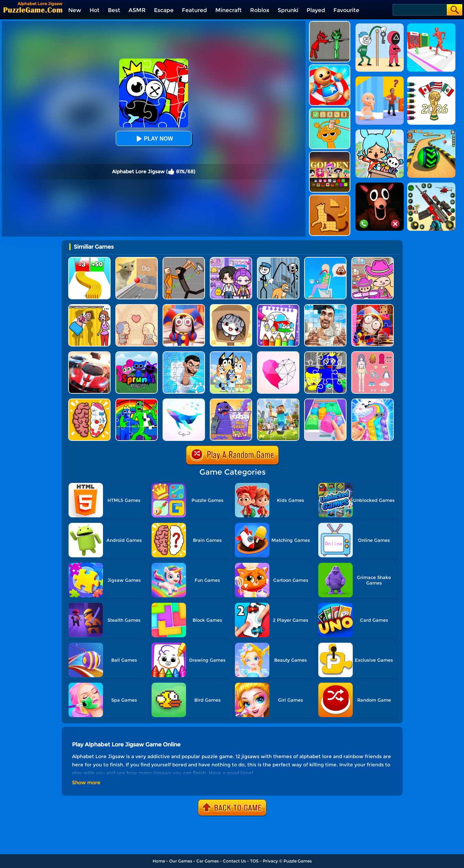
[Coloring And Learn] (278, 307)
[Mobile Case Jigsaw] (373, 401)
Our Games (181, 861)
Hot (95, 10)
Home (159, 861)
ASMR (137, 10)
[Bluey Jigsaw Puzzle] (231, 354)
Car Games (208, 861)
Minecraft (229, 10)
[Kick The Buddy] (330, 67)
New (75, 10)
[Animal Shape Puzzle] (330, 197)
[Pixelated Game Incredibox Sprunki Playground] (330, 24)
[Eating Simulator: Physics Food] (325, 260)
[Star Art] (278, 354)
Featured (194, 10)
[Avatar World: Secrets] (231, 260)
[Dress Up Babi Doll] (373, 354)
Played (316, 10)
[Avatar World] (373, 260)
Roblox (260, 10)
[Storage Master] (325, 401)
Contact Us (234, 861)
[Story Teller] (137, 307)
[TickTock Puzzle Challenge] (137, 260)
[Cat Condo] (231, 307)
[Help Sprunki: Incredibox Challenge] (330, 110)
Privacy (270, 861)
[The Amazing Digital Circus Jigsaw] (373, 307)
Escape (164, 10)
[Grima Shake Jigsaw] (231, 401)
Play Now (154, 139)
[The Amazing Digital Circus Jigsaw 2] (184, 307)
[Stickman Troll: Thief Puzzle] (278, 260)
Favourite (346, 10)
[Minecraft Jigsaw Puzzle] (278, 401)
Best (114, 10)
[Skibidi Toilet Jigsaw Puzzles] (325, 307)
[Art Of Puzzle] (184, 401)
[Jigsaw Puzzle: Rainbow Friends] (137, 401)
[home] (33, 10)
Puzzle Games (298, 861)
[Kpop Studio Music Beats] (330, 154)
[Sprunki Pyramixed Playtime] (137, 354)
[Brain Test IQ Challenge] (89, 401)
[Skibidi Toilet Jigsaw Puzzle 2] (184, 354)
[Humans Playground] (184, 260)
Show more (86, 783)
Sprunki (288, 10)
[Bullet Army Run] (89, 260)
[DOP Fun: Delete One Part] (89, 307)
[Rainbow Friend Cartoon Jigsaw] (325, 354)
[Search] (419, 10)
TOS (254, 861)
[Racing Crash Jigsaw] (89, 354)
